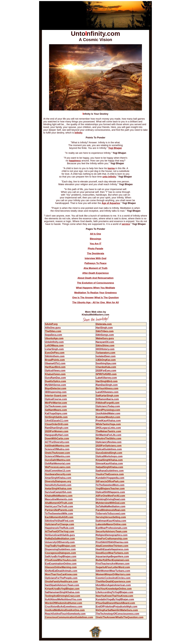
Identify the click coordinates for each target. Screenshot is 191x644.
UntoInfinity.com (54, 342)
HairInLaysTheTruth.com (59, 506)
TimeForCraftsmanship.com (112, 539)
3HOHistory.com (105, 349)
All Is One (95, 234)
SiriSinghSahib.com (56, 417)
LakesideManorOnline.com (111, 524)
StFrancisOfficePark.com (110, 481)
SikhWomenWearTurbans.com (113, 571)
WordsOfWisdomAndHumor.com (64, 603)
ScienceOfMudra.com (57, 449)
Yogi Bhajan (115, 148)
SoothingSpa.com (106, 363)
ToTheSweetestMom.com (110, 485)
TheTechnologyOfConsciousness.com (118, 614)
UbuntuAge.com (54, 338)
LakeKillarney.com (106, 378)
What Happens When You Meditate (95, 288)
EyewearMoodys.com (108, 417)
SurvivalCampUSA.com (58, 492)
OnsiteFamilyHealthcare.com (61, 581)
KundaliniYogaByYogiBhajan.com (115, 599)
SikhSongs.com (105, 335)
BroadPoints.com (55, 360)
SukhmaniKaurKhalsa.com (111, 521)
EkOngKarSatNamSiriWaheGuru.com (117, 610)
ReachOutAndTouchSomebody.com (65, 614)
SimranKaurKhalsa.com (109, 463)
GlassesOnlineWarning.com (61, 567)
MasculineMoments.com (59, 499)
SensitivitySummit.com (58, 485)
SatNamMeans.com (56, 410)
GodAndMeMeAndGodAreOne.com (65, 610)
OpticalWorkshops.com (109, 456)
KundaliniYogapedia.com (110, 478)
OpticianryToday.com (108, 406)
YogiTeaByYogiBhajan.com (60, 546)
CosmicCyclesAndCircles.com (113, 578)
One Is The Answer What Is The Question (95, 298)
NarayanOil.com (105, 342)
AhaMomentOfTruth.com (59, 503)
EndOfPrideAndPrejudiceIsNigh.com (117, 607)
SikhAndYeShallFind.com (59, 521)
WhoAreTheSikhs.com (109, 438)
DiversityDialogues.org (58, 481)
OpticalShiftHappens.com (110, 492)
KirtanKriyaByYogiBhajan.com (62, 589)
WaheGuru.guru (105, 338)
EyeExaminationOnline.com (61, 564)
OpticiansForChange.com (59, 524)
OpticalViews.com (55, 371)
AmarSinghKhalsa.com (58, 478)
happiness (75, 161)
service (126, 224)
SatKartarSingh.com (107, 396)
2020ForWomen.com (57, 431)
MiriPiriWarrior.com (56, 403)
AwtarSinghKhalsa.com (58, 489)
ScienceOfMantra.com (57, 456)
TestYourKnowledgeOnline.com (114, 589)
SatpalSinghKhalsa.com (109, 467)
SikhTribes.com (105, 331)
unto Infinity (109, 177)
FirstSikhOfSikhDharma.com (112, 542)
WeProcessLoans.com (58, 467)
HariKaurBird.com (55, 367)
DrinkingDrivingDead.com (111, 499)
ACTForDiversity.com (57, 442)
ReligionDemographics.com (112, 535)
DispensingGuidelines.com (60, 549)
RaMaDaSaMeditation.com (60, 539)
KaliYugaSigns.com (56, 413)
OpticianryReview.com (109, 442)
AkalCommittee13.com (58, 471)
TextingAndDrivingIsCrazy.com (62, 596)
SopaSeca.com (53, 335)
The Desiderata (95, 253)
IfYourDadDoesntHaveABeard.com (115, 603)
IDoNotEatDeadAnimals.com (61, 571)
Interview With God (96, 258)
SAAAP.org (51, 324)
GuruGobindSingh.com (109, 453)
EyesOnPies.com (55, 353)
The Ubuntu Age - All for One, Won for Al (95, 302)
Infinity (78, 133)
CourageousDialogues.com (60, 553)
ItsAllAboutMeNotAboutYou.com (63, 599)
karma (111, 168)
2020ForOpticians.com (109, 446)
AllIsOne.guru (53, 328)
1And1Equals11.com (57, 421)
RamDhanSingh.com (57, 428)
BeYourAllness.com (107, 388)
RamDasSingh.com (107, 385)
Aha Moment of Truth (95, 268)
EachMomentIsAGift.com (59, 517)
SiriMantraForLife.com (109, 435)
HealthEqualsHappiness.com (112, 549)
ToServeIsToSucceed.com (111, 514)
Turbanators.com (106, 353)
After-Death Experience (95, 273)
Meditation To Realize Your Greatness (95, 293)
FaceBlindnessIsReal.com (111, 510)
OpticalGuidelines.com (109, 449)
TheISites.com (53, 331)
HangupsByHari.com (57, 435)
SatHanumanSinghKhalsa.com (62, 592)
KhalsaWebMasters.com (59, 496)
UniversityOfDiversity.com (60, 542)
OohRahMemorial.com (58, 463)
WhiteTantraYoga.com (108, 424)
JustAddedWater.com (108, 413)
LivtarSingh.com (54, 349)
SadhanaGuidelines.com (110, 471)
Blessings (95, 239)
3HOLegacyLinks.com (108, 428)
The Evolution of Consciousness (95, 283)
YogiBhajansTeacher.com (110, 489)
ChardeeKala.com (106, 367)
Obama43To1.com (55, 363)
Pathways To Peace (95, 263)
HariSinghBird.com (107, 381)
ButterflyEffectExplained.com (113, 560)
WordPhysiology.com (108, 410)
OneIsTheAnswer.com (57, 453)
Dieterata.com (104, 324)
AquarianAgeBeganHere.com (112, 556)
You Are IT (95, 244)
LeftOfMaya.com (54, 346)
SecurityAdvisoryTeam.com (112, 531)
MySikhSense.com (55, 385)
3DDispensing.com (56, 392)
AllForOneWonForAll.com (110, 496)
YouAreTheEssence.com (110, 474)
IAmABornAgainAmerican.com (113, 585)
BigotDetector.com (56, 388)
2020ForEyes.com (106, 371)
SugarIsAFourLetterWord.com (113, 567)
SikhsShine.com (105, 346)
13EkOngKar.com (106, 360)
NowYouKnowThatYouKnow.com (115, 596)
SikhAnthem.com (55, 356)
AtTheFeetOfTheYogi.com (60, 531)
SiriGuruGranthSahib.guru (60, 535)
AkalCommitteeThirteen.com (112, 546)
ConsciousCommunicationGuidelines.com (69, 617)
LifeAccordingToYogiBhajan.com (115, 592)
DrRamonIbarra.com (107, 399)
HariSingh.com (104, 328)
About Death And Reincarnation (95, 278)
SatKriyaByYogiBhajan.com (61, 556)
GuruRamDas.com (55, 378)
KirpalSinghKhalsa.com (109, 460)
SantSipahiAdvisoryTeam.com (62, 585)
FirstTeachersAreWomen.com (113, 564)
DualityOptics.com (55, 381)
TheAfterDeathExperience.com (113, 581)
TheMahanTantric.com (108, 431)
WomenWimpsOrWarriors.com (113, 574)
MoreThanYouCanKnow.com (61, 574)
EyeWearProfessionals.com (112, 528)
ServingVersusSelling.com (111, 517)
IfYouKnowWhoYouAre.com (61, 560)
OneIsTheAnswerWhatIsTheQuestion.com (120, 617)
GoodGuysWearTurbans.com (112, 553)
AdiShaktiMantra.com (57, 446)
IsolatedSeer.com (106, 356)
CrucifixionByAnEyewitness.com (64, 607)
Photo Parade (95, 249)
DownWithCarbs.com (57, 438)
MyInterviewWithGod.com (110, 503)
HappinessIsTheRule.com (59, 528)
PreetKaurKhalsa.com (108, 421)
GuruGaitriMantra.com (58, 460)
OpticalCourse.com (56, 399)
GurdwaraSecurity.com (58, 474)
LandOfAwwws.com (107, 392)
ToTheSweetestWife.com (59, 514)
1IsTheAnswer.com (56, 406)
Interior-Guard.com (56, 396)
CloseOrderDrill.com (57, 424)
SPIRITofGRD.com (106, 374)
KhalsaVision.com (55, 374)
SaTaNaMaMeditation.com (111, 506)
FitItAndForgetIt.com (108, 403)
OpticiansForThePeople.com (61, 578)
